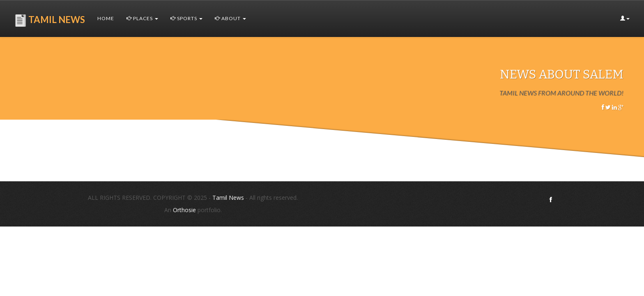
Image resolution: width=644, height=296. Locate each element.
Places (142, 18)
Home (106, 18)
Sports (186, 18)
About (230, 18)
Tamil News (228, 198)
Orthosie (185, 210)
